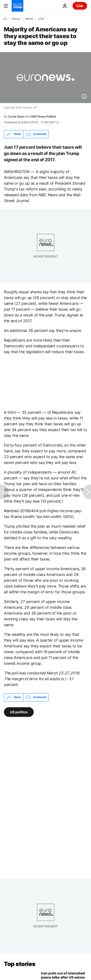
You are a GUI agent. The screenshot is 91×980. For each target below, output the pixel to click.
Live (80, 6)
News (16, 19)
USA (41, 19)
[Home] (5, 19)
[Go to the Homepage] (17, 6)
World (29, 19)
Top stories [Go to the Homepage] (20, 964)
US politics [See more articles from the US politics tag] (19, 712)
